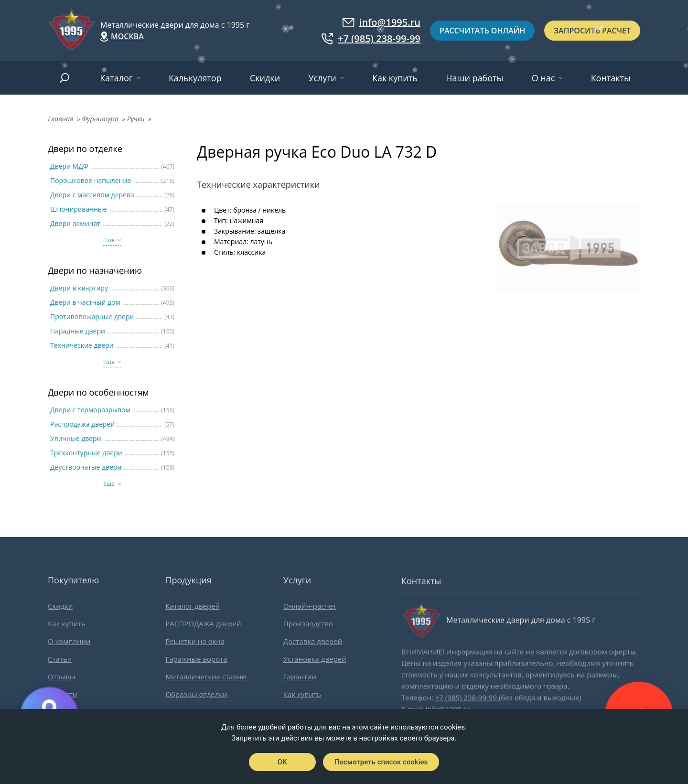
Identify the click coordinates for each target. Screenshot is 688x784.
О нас (543, 78)
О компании (69, 641)
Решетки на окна (195, 641)
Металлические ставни (206, 677)
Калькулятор (195, 78)
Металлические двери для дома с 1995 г (175, 25)
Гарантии (300, 677)
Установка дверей (315, 659)
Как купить (395, 78)
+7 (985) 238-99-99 (371, 39)
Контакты (611, 78)
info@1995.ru (381, 22)
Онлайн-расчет (310, 606)
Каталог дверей (193, 606)
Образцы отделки (196, 694)
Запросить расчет (592, 31)
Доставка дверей (313, 641)
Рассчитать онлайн (482, 31)
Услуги (322, 78)
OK (282, 762)
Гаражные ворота (196, 659)
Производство (308, 623)
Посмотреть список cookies (381, 762)
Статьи (60, 659)
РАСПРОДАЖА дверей (203, 623)
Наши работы (474, 78)
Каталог (116, 78)
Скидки (265, 78)
